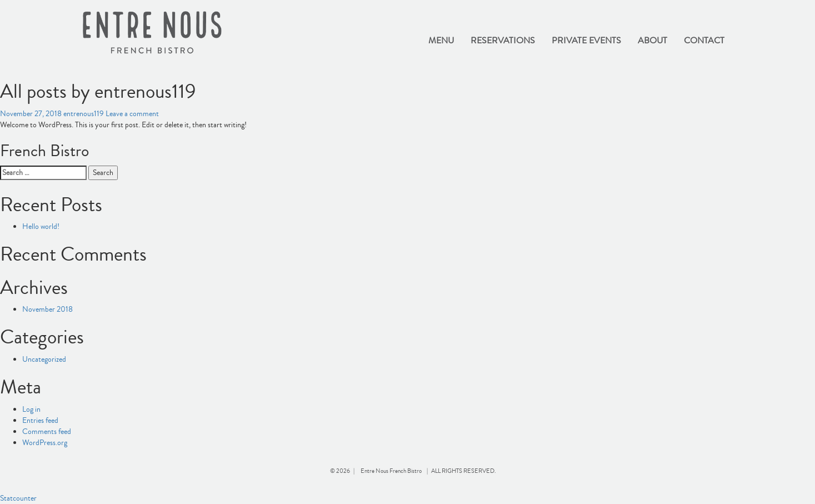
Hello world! (41, 227)
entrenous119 (84, 114)
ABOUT (652, 41)
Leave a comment (132, 114)
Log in (31, 410)
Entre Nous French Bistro (391, 471)
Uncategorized (44, 360)
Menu (441, 41)
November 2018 (47, 310)
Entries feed (40, 421)
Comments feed (47, 432)
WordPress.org (45, 443)
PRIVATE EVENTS (586, 41)
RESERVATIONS (503, 41)
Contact (704, 41)
